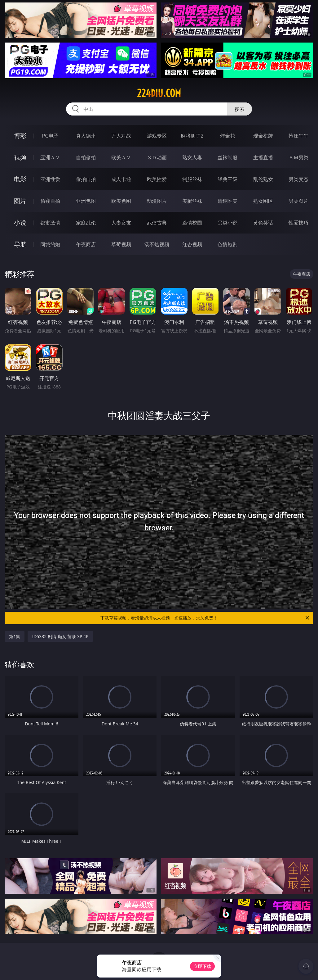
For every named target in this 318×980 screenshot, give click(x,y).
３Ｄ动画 (157, 157)
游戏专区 (157, 136)
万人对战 (121, 136)
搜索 (240, 109)
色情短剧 (227, 244)
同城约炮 (50, 244)
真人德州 (86, 136)
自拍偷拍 (86, 157)
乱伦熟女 (263, 179)
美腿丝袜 (192, 201)
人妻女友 (121, 223)
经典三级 (227, 179)
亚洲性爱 (50, 179)
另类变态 (298, 179)
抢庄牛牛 (298, 136)
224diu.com (159, 93)
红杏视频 (192, 244)
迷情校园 (192, 223)
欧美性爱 (157, 179)
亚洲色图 (86, 201)
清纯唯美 (227, 201)
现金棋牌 (263, 136)
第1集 (15, 636)
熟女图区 (263, 201)
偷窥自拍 (50, 201)
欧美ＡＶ (121, 157)
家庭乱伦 (86, 223)
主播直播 (263, 157)
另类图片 (298, 201)
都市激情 (50, 223)
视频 (20, 157)
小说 (20, 222)
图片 (20, 201)
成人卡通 (121, 179)
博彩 (20, 136)
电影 (20, 179)
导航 (20, 244)
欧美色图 (121, 201)
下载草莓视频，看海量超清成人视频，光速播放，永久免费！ (205, 618)
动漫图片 (157, 201)
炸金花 (227, 136)
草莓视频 (121, 244)
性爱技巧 (298, 223)
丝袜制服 (227, 157)
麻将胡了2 (192, 136)
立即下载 (202, 966)
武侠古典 (157, 223)
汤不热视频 (157, 244)
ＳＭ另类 (298, 157)
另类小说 (227, 223)
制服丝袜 (192, 179)
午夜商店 (86, 244)
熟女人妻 (192, 157)
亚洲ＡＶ (50, 157)
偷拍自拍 (86, 179)
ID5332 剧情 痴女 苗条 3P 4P (60, 636)
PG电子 (50, 136)
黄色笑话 (263, 223)
